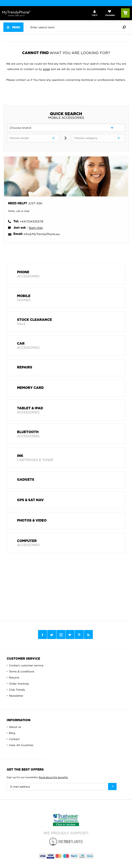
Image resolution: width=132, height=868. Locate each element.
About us (15, 727)
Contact (14, 739)
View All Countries (21, 745)
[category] (98, 138)
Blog (12, 733)
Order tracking (19, 684)
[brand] (66, 128)
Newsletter (16, 696)
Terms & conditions (22, 671)
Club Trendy (17, 690)
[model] (34, 138)
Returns (14, 677)
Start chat (36, 228)
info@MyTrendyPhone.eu (42, 234)
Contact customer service (26, 665)
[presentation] (79, 27)
